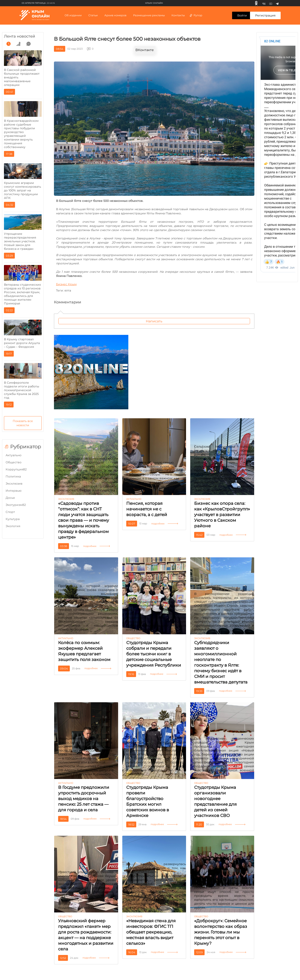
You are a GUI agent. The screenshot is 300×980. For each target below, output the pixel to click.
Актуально (14, 455)
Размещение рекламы (149, 15)
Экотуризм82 (16, 505)
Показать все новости (23, 423)
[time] (9, 44)
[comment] (29, 44)
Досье (10, 498)
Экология (13, 526)
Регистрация (265, 15)
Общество (14, 462)
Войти (242, 15)
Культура (13, 519)
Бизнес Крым (66, 284)
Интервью (14, 491)
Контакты (178, 15)
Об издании (73, 15)
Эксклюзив (14, 484)
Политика (13, 476)
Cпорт (10, 512)
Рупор (196, 15)
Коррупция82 (16, 469)
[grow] (19, 44)
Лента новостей (19, 36)
